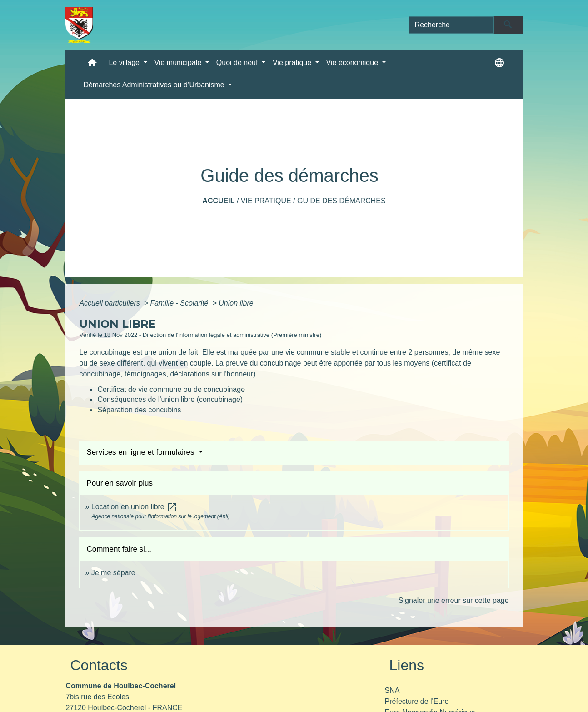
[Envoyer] (508, 25)
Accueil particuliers (110, 303)
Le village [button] (125, 63)
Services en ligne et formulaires (141, 452)
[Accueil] (79, 25)
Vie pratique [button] (293, 63)
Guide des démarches (341, 201)
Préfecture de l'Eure (417, 701)
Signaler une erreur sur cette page (454, 600)
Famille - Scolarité (180, 303)
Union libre (236, 303)
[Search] (452, 25)
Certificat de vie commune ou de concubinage (171, 389)
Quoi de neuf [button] (238, 63)
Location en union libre (134, 507)
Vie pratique (266, 201)
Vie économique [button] (353, 63)
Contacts (99, 665)
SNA (392, 690)
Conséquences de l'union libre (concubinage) (170, 399)
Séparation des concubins (139, 410)
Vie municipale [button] (179, 63)
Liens (407, 665)
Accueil (218, 201)
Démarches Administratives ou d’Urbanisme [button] (155, 85)
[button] (92, 65)
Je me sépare (113, 573)
